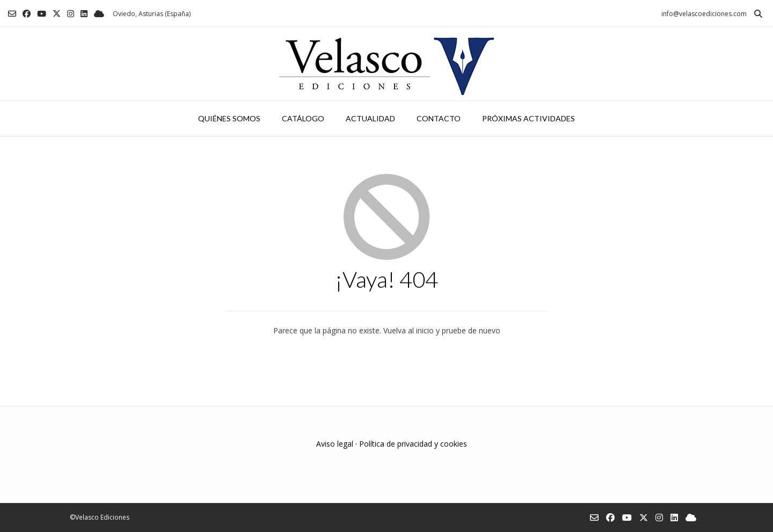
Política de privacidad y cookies (413, 444)
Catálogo (303, 118)
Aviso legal (335, 444)
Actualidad (370, 118)
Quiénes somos (229, 118)
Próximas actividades (528, 118)
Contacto (439, 118)
